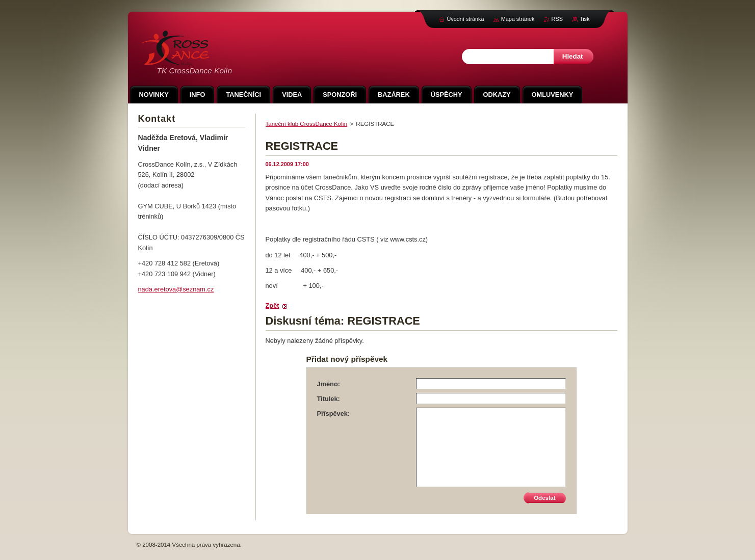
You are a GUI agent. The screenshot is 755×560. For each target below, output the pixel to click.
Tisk (585, 19)
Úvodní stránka (465, 19)
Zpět (272, 305)
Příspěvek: (334, 414)
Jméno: (329, 384)
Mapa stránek (518, 19)
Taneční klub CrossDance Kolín (307, 124)
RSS (557, 19)
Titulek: (329, 399)
